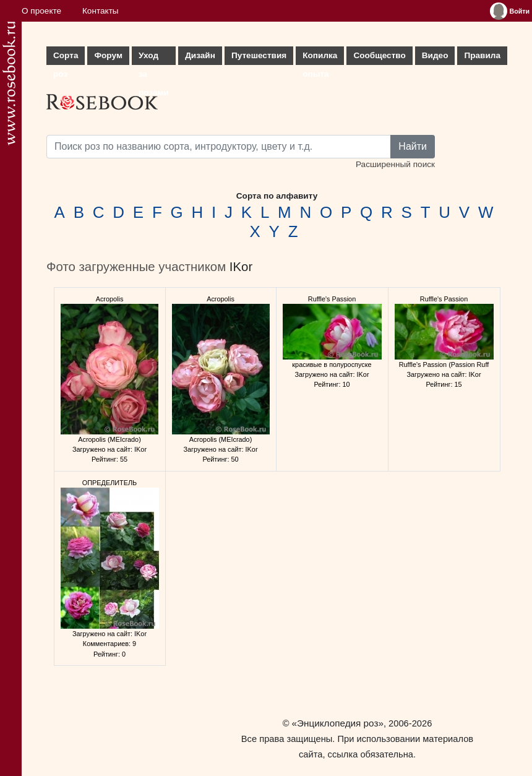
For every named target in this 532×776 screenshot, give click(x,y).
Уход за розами (154, 58)
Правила (482, 55)
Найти (413, 146)
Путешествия (259, 55)
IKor (241, 267)
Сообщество (379, 55)
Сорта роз (66, 58)
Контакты (101, 11)
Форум (108, 55)
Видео (435, 55)
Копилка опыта (320, 58)
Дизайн (200, 55)
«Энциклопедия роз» (338, 723)
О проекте (41, 11)
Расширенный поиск (395, 164)
